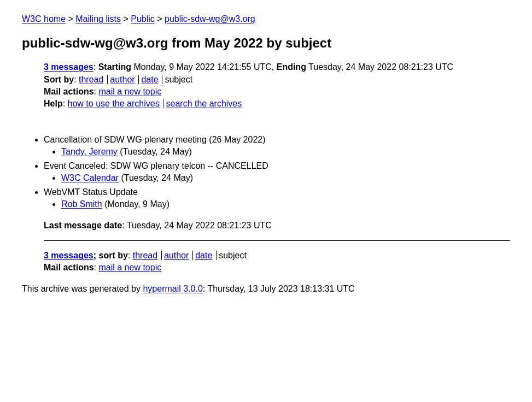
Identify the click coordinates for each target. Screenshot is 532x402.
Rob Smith (82, 204)
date (150, 79)
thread (91, 79)
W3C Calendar (90, 178)
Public (143, 19)
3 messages (69, 67)
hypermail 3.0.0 (173, 289)
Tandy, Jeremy (89, 152)
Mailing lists (98, 19)
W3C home (44, 19)
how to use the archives (114, 104)
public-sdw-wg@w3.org (210, 19)
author (122, 79)
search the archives (204, 104)
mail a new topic (130, 91)
